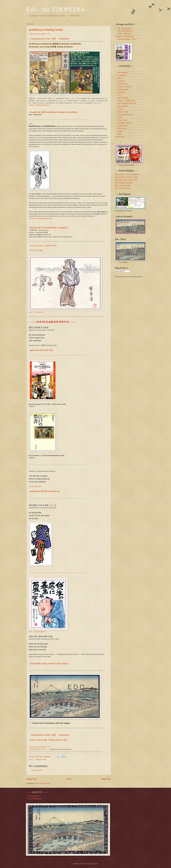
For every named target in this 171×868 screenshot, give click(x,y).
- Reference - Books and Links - (125, 36)
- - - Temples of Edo (121, 126)
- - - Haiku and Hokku (122, 98)
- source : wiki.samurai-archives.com (41, 218)
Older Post (106, 779)
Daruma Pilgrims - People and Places (127, 177)
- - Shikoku (118, 134)
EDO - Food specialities (122, 188)
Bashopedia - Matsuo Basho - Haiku (126, 180)
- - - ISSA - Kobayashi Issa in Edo (126, 103)
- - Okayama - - (120, 131)
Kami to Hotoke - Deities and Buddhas (127, 174)
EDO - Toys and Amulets (123, 185)
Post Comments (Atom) (42, 783)
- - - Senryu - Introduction (123, 34)
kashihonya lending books (46, 30)
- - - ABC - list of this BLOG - (124, 28)
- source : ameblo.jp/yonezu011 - (40, 105)
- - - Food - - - (119, 95)
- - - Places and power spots (124, 114)
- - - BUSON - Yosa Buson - (124, 87)
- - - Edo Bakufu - (120, 92)
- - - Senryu (119, 117)
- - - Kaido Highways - (122, 73)
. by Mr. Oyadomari (35, 486)
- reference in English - (36, 250)
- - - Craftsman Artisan (122, 89)
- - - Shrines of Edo (121, 120)
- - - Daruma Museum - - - (34, 796)
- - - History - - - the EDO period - (125, 101)
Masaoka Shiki (120, 137)
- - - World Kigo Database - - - (35, 799)
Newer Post (32, 779)
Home (69, 779)
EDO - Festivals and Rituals (124, 183)
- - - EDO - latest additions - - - (125, 31)
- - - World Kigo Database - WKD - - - (127, 39)
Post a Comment (37, 770)
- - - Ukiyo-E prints (121, 128)
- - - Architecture (120, 81)
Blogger (95, 864)
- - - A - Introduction (121, 76)
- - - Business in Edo (40, 760)
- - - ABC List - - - (120, 78)
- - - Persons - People (122, 112)
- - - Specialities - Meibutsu (123, 123)
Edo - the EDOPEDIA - (57, 9)
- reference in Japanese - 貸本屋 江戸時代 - (43, 246)
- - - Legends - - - (120, 109)
